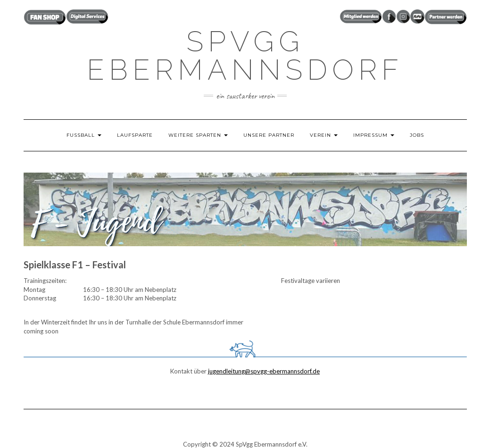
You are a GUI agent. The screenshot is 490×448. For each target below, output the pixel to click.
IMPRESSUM (374, 135)
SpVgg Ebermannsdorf (245, 56)
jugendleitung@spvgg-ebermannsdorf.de (264, 371)
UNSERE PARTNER (269, 135)
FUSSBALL (84, 135)
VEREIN (324, 135)
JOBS (417, 135)
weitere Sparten (198, 135)
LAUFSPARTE (135, 135)
